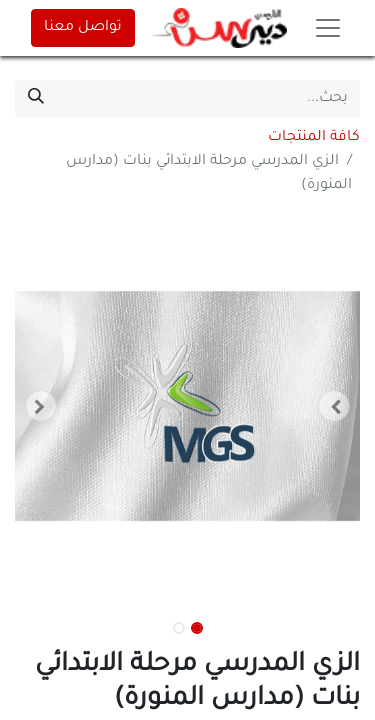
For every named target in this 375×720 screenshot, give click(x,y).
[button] (334, 406)
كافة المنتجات (314, 138)
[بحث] (36, 99)
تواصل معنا (83, 28)
